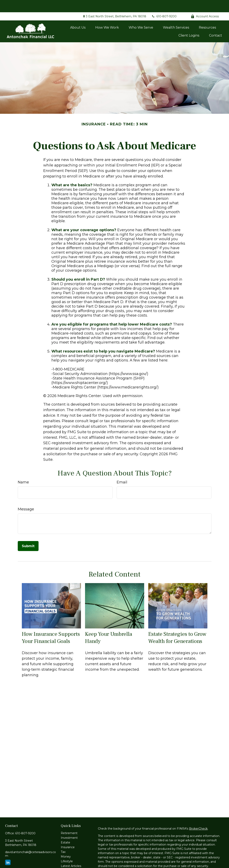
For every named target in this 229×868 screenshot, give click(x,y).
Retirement (69, 821)
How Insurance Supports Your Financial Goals (51, 625)
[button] (78, 15)
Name (23, 470)
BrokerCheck (198, 816)
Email (122, 470)
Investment (69, 826)
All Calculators (71, 863)
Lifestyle (67, 849)
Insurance (68, 835)
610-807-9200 (164, 4)
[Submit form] (28, 534)
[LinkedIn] (8, 850)
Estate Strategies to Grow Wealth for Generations (177, 625)
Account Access (205, 4)
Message (26, 497)
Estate (65, 830)
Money (66, 844)
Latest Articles (71, 854)
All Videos (68, 858)
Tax (63, 840)
